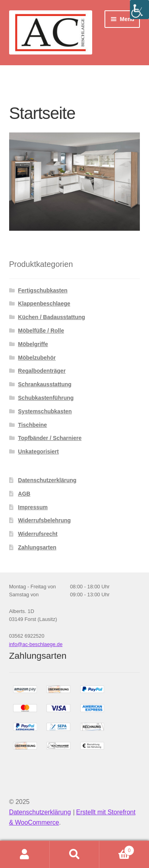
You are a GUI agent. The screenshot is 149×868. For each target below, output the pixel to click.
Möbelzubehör (37, 358)
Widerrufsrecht (38, 534)
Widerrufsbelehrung (44, 520)
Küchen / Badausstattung (51, 317)
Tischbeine (32, 425)
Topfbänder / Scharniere (50, 438)
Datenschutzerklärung (47, 480)
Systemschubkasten (45, 411)
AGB (24, 494)
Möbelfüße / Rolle (41, 331)
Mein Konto (25, 854)
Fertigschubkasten (43, 290)
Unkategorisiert (38, 452)
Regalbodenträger (42, 371)
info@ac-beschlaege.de (36, 644)
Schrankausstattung (45, 384)
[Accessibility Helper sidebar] (139, 10)
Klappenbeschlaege (44, 304)
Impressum (33, 507)
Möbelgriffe (33, 344)
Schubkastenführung (46, 398)
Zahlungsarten (37, 547)
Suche (74, 854)
